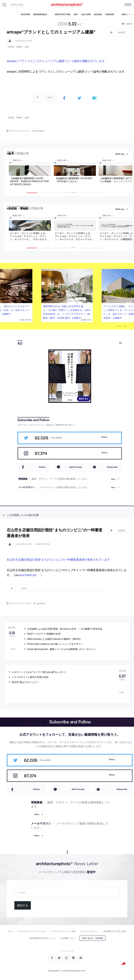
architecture (24, 41)
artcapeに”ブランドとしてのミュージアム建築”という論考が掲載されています (56, 61)
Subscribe (112, 467)
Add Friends (76, 467)
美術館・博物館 (15, 47)
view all (120, 154)
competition (42, 544)
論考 (27, 47)
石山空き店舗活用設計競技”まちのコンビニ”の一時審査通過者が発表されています (58, 560)
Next (125, 326)
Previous (119, 326)
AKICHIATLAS (28, 575)
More (113, 479)
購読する (23, 905)
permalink (40, 131)
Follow (104, 437)
